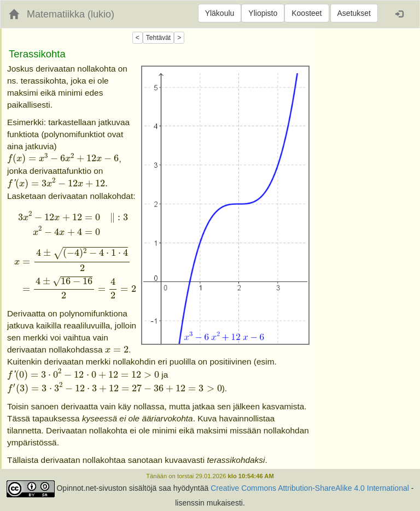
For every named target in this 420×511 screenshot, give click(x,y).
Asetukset (354, 13)
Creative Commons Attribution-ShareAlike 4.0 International (310, 488)
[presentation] (63, 159)
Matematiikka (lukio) (71, 14)
